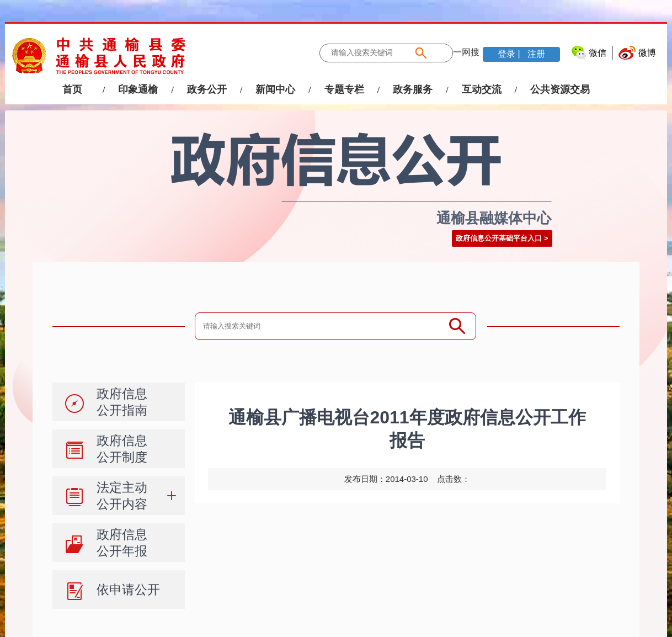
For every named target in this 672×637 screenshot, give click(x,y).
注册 (535, 54)
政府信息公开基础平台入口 (499, 238)
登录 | (510, 54)
